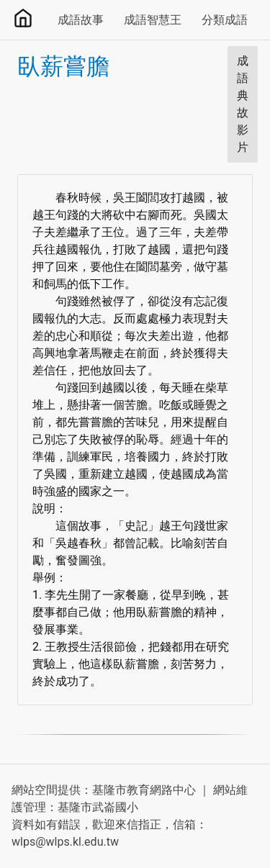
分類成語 (225, 20)
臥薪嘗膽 (63, 66)
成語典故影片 (243, 104)
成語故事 (81, 20)
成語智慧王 (153, 20)
